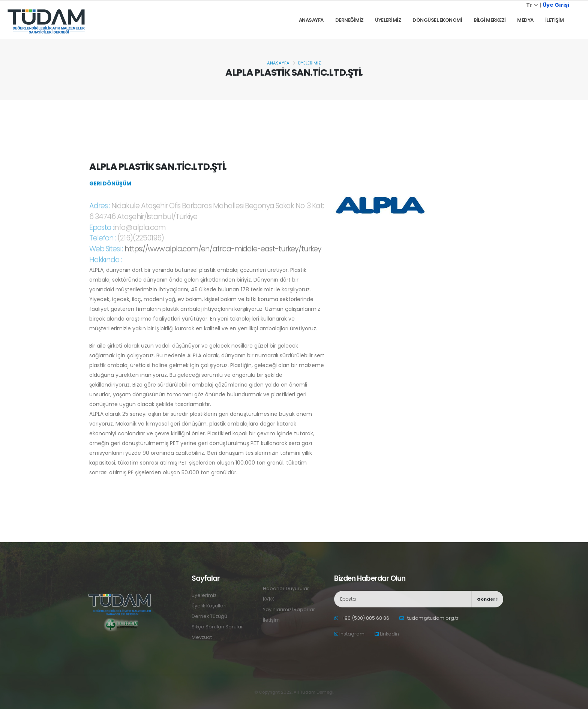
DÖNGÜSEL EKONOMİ (437, 20)
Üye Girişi (556, 5)
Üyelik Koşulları (209, 606)
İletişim (271, 620)
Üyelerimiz (309, 63)
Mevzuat (202, 637)
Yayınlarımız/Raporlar (289, 609)
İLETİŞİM (555, 20)
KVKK (268, 599)
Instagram (349, 634)
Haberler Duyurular (286, 588)
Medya (525, 20)
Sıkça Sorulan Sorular (217, 627)
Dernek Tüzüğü (209, 616)
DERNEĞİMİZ (349, 20)
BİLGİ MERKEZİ (490, 20)
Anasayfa (311, 20)
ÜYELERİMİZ (388, 20)
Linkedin (387, 634)
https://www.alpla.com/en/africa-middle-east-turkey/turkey (223, 258)
